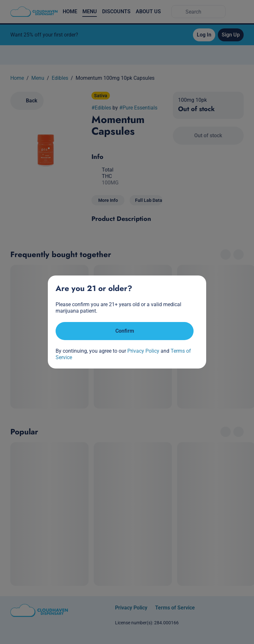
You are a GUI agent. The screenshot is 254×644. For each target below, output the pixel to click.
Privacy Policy (143, 351)
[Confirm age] (125, 331)
